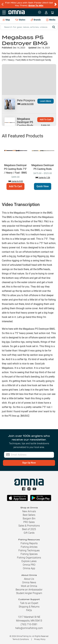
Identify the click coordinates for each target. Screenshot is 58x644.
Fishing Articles (29, 547)
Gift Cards (29, 533)
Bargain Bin (29, 519)
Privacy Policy (40, 639)
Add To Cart (45, 120)
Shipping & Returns (29, 607)
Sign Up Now (29, 463)
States (20, 20)
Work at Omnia (29, 586)
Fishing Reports (29, 543)
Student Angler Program (29, 593)
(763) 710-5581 (29, 624)
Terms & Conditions (21, 639)
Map (6, 20)
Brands (36, 20)
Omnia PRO (29, 565)
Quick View (43, 186)
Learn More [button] (46, 101)
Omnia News (29, 582)
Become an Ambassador (29, 590)
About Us (29, 579)
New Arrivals (29, 511)
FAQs (29, 610)
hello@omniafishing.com (29, 628)
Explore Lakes (29, 561)
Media (51, 20)
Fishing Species (29, 554)
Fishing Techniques (29, 550)
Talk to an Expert (29, 603)
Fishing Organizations (29, 558)
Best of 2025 (29, 529)
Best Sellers (29, 515)
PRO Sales (29, 522)
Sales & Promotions (29, 526)
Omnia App (29, 568)
